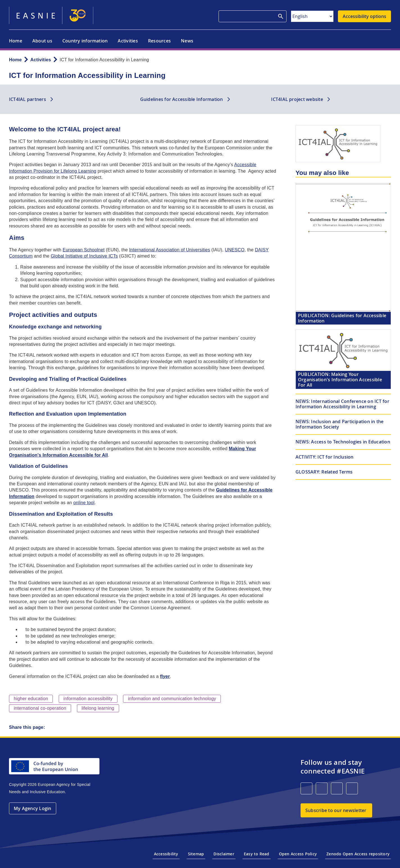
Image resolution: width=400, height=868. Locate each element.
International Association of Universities (170, 250)
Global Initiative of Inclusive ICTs (84, 256)
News (187, 41)
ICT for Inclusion (325, 457)
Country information (85, 41)
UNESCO (235, 250)
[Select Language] (312, 16)
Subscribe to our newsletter (336, 810)
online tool (84, 503)
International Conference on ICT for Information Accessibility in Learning (342, 404)
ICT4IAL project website (297, 99)
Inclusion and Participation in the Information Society (340, 424)
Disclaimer (224, 854)
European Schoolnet (84, 250)
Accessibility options (364, 16)
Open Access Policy (298, 854)
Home (16, 41)
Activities (128, 41)
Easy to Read (257, 854)
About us (42, 41)
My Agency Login (33, 808)
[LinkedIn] (306, 788)
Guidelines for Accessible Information (182, 99)
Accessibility (166, 854)
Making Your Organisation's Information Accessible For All (340, 380)
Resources (159, 41)
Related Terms (324, 472)
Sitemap (196, 854)
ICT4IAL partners (28, 99)
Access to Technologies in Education (343, 442)
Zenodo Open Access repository (358, 854)
